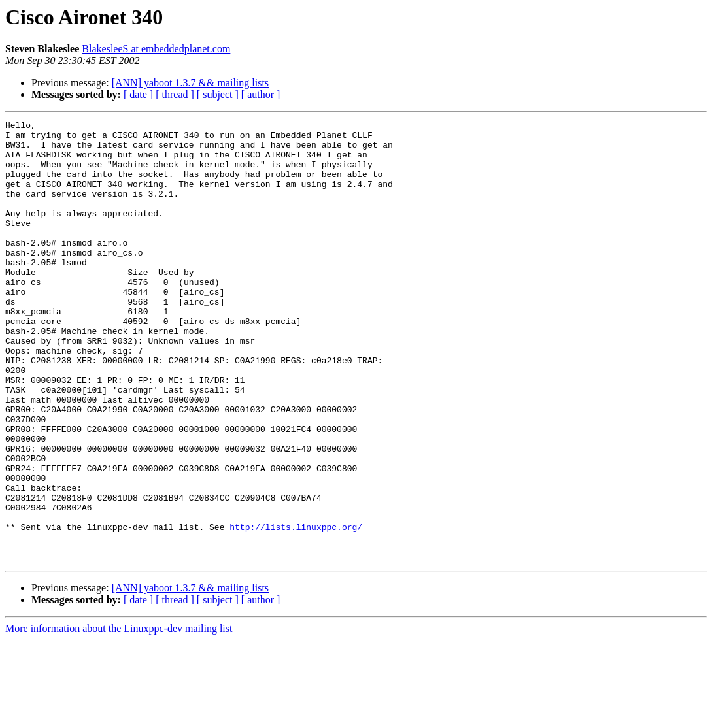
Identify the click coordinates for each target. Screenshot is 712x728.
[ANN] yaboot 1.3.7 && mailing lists (190, 83)
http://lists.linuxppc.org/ (296, 609)
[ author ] (261, 94)
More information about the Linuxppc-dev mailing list (119, 717)
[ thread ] (175, 94)
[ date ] (138, 94)
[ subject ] (218, 94)
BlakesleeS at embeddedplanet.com (156, 49)
